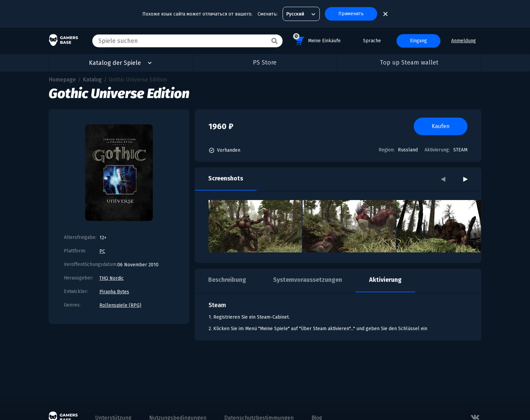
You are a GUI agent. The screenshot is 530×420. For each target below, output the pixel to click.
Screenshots (226, 178)
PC (102, 251)
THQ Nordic (112, 278)
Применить (351, 14)
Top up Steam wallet (409, 63)
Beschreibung (227, 280)
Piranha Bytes (114, 292)
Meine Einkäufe (317, 40)
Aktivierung (385, 280)
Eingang (418, 41)
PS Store (265, 63)
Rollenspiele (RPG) (120, 305)
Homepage (62, 80)
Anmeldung (464, 41)
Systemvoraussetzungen (308, 280)
